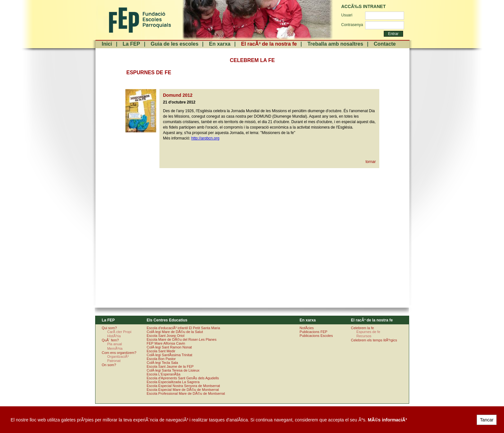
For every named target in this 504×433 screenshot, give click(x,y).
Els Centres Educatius (167, 320)
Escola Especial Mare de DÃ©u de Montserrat (183, 390)
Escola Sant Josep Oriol (165, 336)
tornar (371, 162)
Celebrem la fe (363, 328)
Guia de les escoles (175, 44)
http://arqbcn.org (205, 138)
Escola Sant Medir (161, 351)
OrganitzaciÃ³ (118, 356)
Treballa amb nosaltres (335, 44)
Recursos (364, 336)
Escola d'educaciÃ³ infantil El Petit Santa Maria (183, 328)
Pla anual (114, 344)
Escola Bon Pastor (161, 359)
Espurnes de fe (368, 332)
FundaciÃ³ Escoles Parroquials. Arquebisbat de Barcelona (139, 20)
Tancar (487, 420)
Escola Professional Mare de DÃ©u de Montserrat (186, 393)
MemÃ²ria (115, 348)
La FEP (131, 44)
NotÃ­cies (307, 328)
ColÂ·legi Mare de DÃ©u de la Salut (175, 332)
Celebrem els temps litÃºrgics (374, 340)
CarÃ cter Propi (119, 332)
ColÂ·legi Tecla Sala (162, 363)
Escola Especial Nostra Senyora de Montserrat (183, 386)
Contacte (385, 44)
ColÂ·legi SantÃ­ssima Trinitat (169, 355)
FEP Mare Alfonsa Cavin (166, 343)
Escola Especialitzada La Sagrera (173, 382)
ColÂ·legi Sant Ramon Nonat (169, 347)
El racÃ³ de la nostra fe (269, 44)
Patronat (114, 361)
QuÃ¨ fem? (110, 340)
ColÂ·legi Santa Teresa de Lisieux (173, 370)
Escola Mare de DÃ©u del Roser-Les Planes (181, 339)
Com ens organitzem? (119, 353)
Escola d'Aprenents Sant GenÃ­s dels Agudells (183, 378)
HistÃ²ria (114, 336)
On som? (109, 365)
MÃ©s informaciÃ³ (387, 420)
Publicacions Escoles (316, 336)
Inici (107, 44)
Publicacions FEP (313, 332)
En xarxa (220, 44)
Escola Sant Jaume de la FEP (170, 366)
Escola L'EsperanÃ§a (163, 374)
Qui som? (109, 328)
